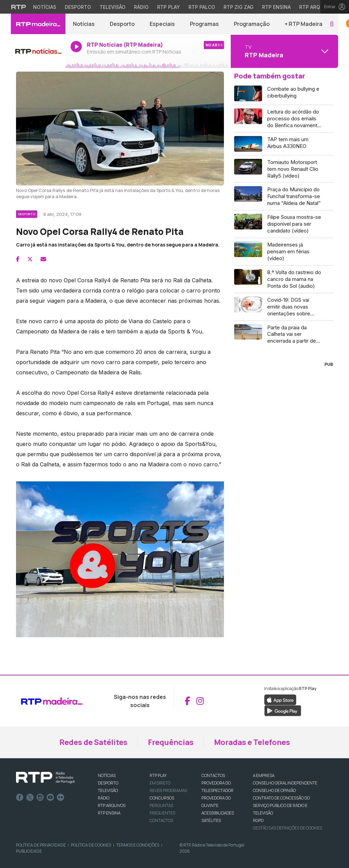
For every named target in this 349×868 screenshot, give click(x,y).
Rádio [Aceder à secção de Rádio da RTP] (141, 7)
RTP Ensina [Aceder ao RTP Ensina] (276, 7)
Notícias (84, 24)
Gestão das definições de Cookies (287, 828)
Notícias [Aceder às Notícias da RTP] (45, 7)
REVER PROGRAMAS (168, 790)
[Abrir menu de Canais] (284, 51)
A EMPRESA (264, 775)
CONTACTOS (213, 775)
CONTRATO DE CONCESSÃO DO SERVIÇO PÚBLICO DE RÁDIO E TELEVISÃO (281, 805)
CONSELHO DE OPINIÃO (274, 790)
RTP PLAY (158, 775)
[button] (332, 24)
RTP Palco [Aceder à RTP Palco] (202, 7)
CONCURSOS (162, 798)
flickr (61, 797)
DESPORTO (108, 783)
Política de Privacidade (41, 845)
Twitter (30, 797)
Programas (204, 24)
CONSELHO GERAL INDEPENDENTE (285, 783)
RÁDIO (104, 798)
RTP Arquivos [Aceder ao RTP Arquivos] (317, 7)
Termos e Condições (138, 845)
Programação (252, 24)
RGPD (258, 820)
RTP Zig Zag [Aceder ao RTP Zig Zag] (239, 7)
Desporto (122, 24)
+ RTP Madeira (304, 24)
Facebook (20, 797)
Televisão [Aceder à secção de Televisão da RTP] (112, 7)
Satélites (211, 820)
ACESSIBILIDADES (218, 813)
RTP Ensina (109, 813)
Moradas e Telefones (252, 742)
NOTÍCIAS (107, 775)
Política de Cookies (91, 845)
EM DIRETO (160, 783)
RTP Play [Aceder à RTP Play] (169, 7)
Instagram (40, 797)
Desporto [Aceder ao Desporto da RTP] (78, 7)
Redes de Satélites (93, 742)
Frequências (171, 742)
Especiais (162, 24)
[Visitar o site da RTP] (19, 7)
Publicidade (29, 851)
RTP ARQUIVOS (112, 805)
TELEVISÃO (108, 790)
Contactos (161, 820)
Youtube (50, 797)
